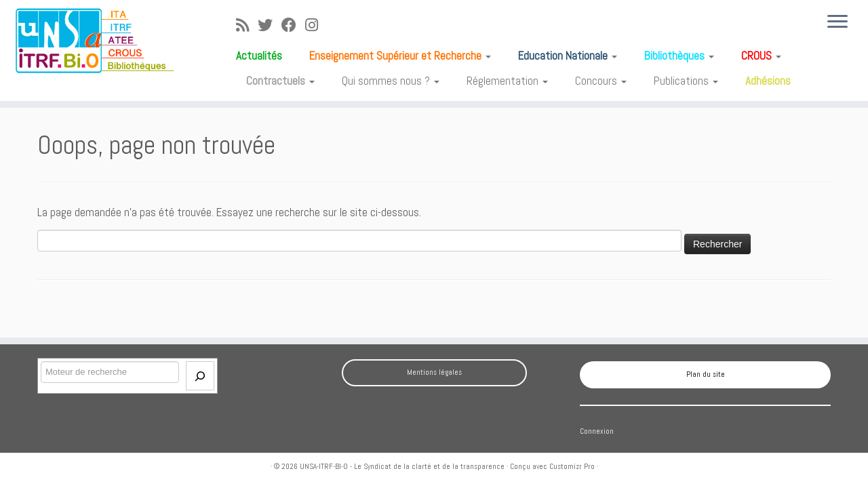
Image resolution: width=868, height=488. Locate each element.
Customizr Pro (572, 466)
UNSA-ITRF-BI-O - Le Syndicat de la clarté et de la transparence (402, 466)
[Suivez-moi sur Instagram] (316, 25)
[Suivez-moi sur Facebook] (293, 25)
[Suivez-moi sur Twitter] (270, 25)
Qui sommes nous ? (391, 81)
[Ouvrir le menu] (837, 22)
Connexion (597, 431)
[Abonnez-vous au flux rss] (247, 25)
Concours (601, 81)
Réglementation (507, 81)
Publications (686, 81)
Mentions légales (434, 372)
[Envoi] (200, 376)
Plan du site (706, 374)
